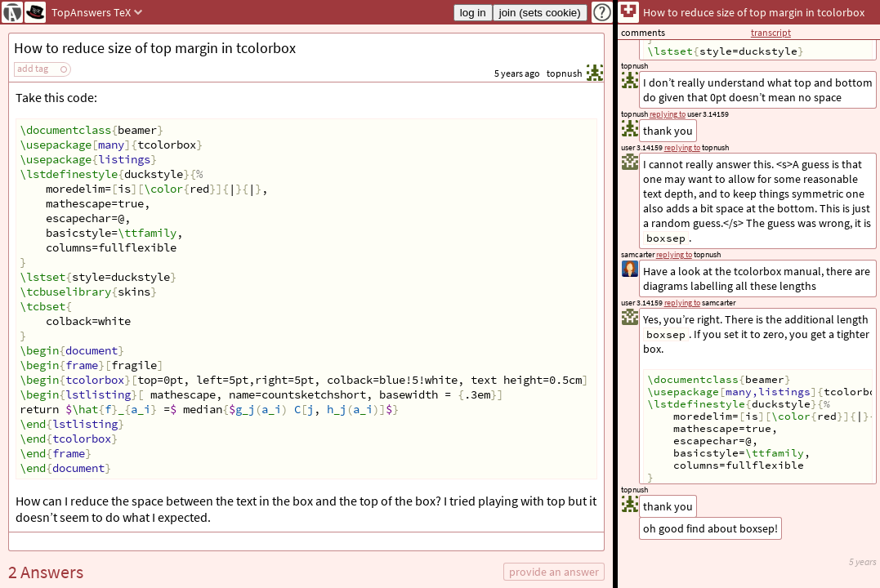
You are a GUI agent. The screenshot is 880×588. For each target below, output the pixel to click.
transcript (771, 32)
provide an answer (554, 572)
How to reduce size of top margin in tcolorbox (155, 48)
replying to (682, 303)
